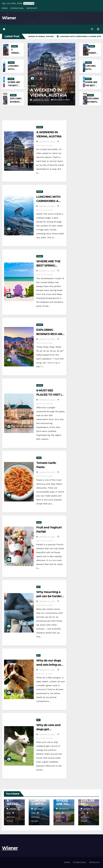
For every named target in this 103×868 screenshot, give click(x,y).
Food (39, 458)
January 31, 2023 (41, 100)
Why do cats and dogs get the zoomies (48, 729)
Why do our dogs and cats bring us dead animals (49, 665)
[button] (92, 29)
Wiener (9, 18)
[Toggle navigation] (98, 29)
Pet (38, 587)
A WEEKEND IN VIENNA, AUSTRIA (48, 92)
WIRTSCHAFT (32, 8)
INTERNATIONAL (17, 8)
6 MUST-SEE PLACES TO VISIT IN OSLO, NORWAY (50, 395)
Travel (14, 46)
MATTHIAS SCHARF (61, 100)
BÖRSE (5, 8)
